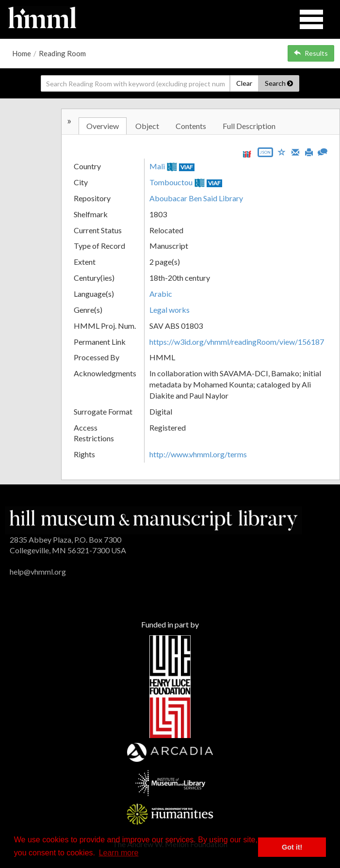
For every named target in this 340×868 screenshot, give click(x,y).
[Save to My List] (282, 152)
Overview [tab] (103, 126)
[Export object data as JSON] (265, 154)
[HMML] (154, 519)
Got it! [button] (292, 847)
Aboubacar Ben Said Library (196, 198)
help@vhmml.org (38, 571)
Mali (157, 166)
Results (311, 53)
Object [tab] (147, 126)
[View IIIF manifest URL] (247, 154)
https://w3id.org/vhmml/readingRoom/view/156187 (237, 342)
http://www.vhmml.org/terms (198, 454)
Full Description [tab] (249, 126)
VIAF (187, 167)
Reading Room (62, 53)
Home (22, 53)
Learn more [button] (119, 853)
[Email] (295, 151)
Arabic (161, 294)
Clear (244, 83)
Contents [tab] (191, 126)
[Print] (309, 151)
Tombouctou (171, 182)
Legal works (170, 310)
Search (279, 83)
